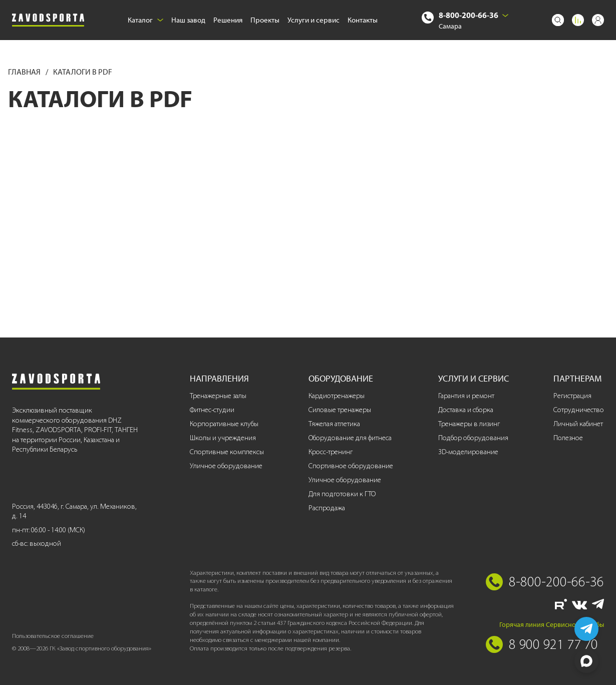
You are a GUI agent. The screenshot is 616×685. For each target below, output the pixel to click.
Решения (228, 20)
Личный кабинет (578, 424)
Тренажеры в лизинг (469, 424)
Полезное (568, 438)
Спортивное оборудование (351, 466)
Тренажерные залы (218, 396)
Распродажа (327, 508)
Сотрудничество (579, 410)
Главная (25, 72)
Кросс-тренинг (331, 452)
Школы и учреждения (223, 438)
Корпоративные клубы (224, 424)
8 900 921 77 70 (553, 644)
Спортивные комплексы (227, 452)
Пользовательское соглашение (53, 636)
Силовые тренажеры (340, 410)
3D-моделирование (468, 452)
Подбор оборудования (473, 438)
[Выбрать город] (505, 16)
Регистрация (572, 396)
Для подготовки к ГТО (342, 494)
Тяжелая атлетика (334, 424)
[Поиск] (558, 20)
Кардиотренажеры (337, 396)
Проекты (265, 20)
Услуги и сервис (314, 20)
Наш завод (188, 20)
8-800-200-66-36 (469, 15)
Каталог (145, 20)
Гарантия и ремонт (466, 396)
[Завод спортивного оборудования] (48, 20)
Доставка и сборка (466, 410)
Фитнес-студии (212, 410)
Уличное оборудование (226, 466)
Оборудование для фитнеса (350, 438)
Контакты (363, 20)
